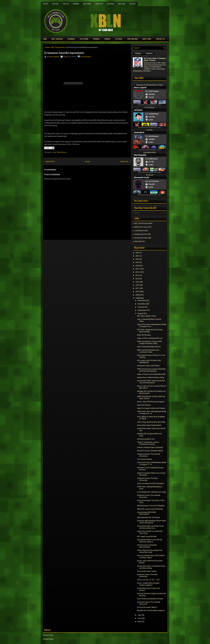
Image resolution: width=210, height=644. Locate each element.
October (141, 307)
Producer (150, 175)
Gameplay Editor (150, 152)
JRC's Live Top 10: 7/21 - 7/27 (148, 580)
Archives (149, 53)
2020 (137, 259)
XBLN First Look (141, 227)
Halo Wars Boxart (144, 405)
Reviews (107, 39)
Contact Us (160, 39)
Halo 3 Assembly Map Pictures (149, 347)
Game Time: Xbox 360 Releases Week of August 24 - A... (152, 412)
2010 (137, 292)
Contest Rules (48, 639)
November (142, 304)
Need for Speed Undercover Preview (151, 408)
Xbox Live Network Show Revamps (151, 483)
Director (150, 130)
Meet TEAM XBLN (57, 39)
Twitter (66, 4)
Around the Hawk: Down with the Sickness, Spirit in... (150, 541)
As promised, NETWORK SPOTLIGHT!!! (147, 513)
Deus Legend (54, 57)
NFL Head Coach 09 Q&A (147, 536)
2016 (137, 272)
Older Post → (125, 162)
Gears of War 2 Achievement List (150, 338)
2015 (137, 275)
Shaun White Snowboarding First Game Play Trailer (150, 551)
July (139, 615)
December (142, 300)
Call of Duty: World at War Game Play (151, 422)
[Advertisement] (74, 246)
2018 (137, 266)
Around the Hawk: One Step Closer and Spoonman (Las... (150, 527)
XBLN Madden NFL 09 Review (149, 517)
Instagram (87, 4)
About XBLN (147, 39)
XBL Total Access (58, 47)
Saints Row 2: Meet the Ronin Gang (151, 377)
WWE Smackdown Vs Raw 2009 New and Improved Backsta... (151, 370)
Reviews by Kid (140, 234)
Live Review (139, 231)
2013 (137, 282)
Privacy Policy (48, 635)
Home (45, 39)
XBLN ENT (138, 241)
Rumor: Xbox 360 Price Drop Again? (151, 402)
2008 (137, 298)
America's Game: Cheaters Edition (150, 451)
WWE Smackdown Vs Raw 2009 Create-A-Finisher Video (149, 342)
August (140, 313)
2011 (137, 288)
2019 (137, 262)
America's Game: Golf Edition (148, 366)
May (139, 621)
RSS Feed (132, 4)
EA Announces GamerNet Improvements (64, 53)
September (142, 310)
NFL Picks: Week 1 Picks (147, 316)
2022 (137, 253)
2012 (137, 285)
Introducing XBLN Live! (146, 439)
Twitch (45, 4)
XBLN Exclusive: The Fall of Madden (151, 506)
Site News (119, 39)
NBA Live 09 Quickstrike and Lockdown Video (148, 351)
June (140, 618)
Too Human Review (145, 459)
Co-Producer (150, 107)
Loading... (137, 213)
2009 (137, 295)
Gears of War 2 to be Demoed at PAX (151, 374)
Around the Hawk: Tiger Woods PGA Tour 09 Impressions (151, 382)
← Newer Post (49, 162)
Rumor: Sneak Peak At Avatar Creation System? (148, 584)
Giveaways (71, 39)
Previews (96, 39)
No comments (86, 57)
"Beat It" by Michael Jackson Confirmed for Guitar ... (148, 443)
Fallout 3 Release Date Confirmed (150, 447)
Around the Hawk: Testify (147, 571)
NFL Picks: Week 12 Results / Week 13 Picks (155, 59)
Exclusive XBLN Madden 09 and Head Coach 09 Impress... (152, 522)
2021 (137, 256)
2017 (137, 269)
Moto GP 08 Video (144, 335)
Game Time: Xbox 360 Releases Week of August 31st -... (152, 325)
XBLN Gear (122, 4)
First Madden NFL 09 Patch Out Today (152, 492)
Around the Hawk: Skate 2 (147, 607)
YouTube (55, 4)
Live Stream (84, 39)
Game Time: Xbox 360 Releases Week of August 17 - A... (152, 463)
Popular (138, 53)
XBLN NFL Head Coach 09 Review (150, 509)
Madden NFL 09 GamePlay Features (151, 610)
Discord (76, 4)
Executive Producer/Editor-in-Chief (150, 85)
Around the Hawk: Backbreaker (149, 425)
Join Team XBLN (132, 39)
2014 (137, 279)
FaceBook (110, 4)
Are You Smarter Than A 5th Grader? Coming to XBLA (151, 556)
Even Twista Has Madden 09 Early (150, 599)
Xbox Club (99, 4)
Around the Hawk (141, 238)
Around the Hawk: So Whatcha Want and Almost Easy (151, 567)
